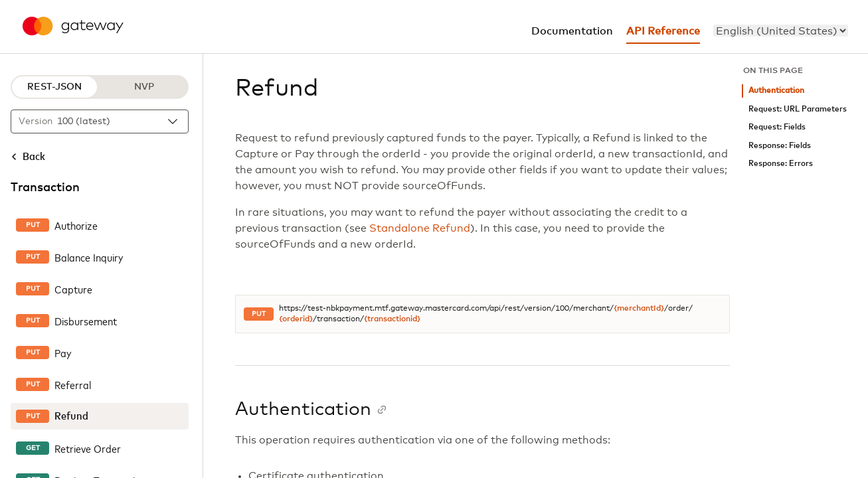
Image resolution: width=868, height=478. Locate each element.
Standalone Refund (420, 228)
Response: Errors (781, 164)
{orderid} (296, 319)
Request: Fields (777, 127)
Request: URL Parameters (798, 109)
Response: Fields (780, 146)
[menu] (781, 31)
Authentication (776, 91)
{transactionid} (392, 319)
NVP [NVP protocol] (144, 87)
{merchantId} (639, 309)
